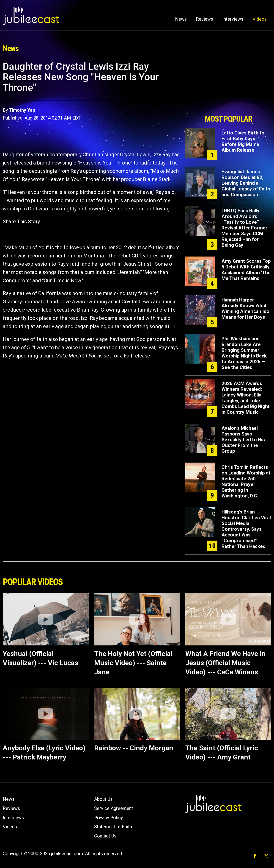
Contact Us (105, 836)
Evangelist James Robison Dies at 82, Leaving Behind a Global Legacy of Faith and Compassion (246, 183)
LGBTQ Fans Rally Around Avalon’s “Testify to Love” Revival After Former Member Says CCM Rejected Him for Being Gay (244, 228)
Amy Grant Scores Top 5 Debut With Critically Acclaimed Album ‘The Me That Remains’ (246, 270)
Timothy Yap (22, 110)
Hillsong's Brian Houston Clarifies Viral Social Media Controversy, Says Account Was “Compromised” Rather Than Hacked (246, 529)
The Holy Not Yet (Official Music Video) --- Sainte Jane (133, 663)
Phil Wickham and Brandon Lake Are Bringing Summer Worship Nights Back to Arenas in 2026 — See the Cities (244, 353)
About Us (103, 799)
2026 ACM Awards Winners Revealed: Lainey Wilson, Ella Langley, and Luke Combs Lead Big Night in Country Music (246, 398)
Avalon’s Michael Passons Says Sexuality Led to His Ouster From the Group (243, 440)
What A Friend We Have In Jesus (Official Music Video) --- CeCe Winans (225, 663)
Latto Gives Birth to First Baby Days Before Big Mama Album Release (243, 141)
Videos (260, 19)
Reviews (204, 19)
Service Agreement (114, 808)
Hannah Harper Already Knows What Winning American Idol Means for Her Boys (246, 308)
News (181, 19)
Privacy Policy (108, 818)
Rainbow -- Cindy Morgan (134, 748)
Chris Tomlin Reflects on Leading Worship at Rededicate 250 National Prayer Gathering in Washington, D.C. (246, 481)
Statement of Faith (113, 827)
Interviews (233, 19)
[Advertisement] (228, 87)
